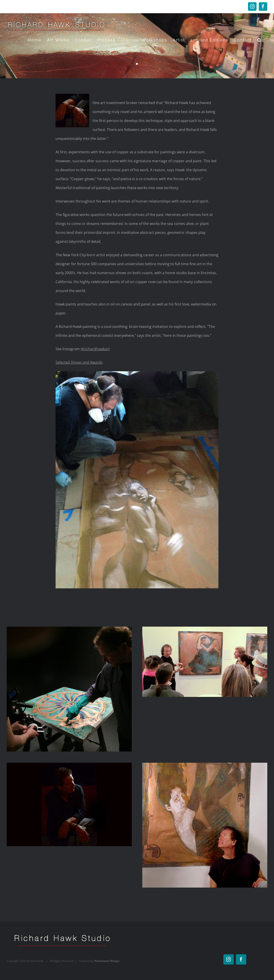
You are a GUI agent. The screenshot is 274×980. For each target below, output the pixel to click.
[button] (260, 40)
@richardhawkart (95, 349)
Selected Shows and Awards (79, 362)
